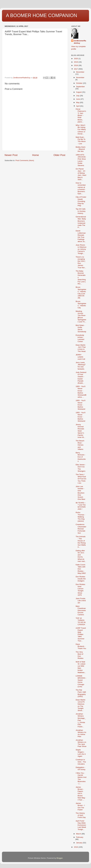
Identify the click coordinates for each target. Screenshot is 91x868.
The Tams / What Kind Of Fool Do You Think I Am (81, 479)
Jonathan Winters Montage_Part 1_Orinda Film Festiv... (81, 720)
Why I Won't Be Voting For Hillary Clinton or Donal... (81, 129)
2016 (76, 847)
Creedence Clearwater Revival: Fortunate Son (81, 529)
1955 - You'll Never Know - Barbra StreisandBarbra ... (81, 392)
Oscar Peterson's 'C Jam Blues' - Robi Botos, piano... (81, 115)
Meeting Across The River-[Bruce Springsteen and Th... (81, 317)
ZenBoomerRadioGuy (80, 42)
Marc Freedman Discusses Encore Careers (81, 610)
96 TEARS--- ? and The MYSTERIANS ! (81, 506)
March (79, 834)
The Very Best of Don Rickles (80, 655)
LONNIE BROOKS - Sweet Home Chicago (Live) (81, 681)
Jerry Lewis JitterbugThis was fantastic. (81, 366)
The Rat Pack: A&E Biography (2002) (81, 693)
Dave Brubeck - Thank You (81, 646)
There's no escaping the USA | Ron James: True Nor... (81, 262)
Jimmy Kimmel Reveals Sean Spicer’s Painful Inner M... (80, 431)
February (80, 837)
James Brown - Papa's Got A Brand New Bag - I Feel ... (81, 793)
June (78, 99)
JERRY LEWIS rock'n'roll (80, 357)
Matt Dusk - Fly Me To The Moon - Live (81, 140)
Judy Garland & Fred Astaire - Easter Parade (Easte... (81, 378)
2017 (76, 69)
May (78, 102)
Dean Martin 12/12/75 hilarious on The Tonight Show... (81, 705)
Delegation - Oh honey (81, 768)
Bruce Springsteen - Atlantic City (81, 305)
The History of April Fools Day (81, 815)
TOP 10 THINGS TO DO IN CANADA (81, 621)
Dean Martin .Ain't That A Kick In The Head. (81, 348)
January (80, 843)
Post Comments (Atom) (25, 160)
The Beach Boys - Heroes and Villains (80, 445)
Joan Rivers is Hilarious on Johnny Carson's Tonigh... (81, 249)
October (80, 83)
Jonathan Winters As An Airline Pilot (81, 733)
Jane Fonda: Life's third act (81, 601)
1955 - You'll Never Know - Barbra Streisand (81, 405)
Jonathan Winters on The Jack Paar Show (81, 743)
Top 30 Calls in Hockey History (81, 211)
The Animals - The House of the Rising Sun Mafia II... (81, 542)
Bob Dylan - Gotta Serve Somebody (81, 329)
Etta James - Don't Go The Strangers (81, 468)
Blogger (60, 858)
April (78, 106)
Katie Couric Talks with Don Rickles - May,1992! (81, 569)
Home (35, 155)
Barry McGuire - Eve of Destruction (81, 457)
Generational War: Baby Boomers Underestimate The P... (81, 222)
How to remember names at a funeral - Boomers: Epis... (81, 188)
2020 (76, 59)
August (79, 92)
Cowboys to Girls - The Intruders (81, 762)
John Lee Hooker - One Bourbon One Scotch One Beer (81, 493)
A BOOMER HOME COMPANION (41, 15)
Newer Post (11, 155)
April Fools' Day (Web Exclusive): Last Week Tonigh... (81, 825)
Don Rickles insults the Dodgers (81, 579)
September (80, 87)
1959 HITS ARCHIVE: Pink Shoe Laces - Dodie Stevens (81, 160)
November (80, 77)
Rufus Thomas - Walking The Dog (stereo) (80, 517)
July (78, 96)
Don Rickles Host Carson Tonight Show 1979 (80, 590)
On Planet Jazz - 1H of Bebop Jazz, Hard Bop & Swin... (81, 174)
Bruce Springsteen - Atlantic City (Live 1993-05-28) (81, 292)
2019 (76, 62)
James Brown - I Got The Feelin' (80, 806)
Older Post (59, 155)
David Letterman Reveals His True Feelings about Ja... (81, 236)
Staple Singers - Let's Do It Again (81, 753)
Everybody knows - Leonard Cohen (80, 338)
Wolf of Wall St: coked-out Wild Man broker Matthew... (81, 667)
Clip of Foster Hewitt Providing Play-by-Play (81, 201)
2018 (76, 65)
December (80, 72)
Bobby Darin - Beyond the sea (81, 149)
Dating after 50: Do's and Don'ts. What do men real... (81, 556)
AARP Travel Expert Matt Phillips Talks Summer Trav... (81, 634)
